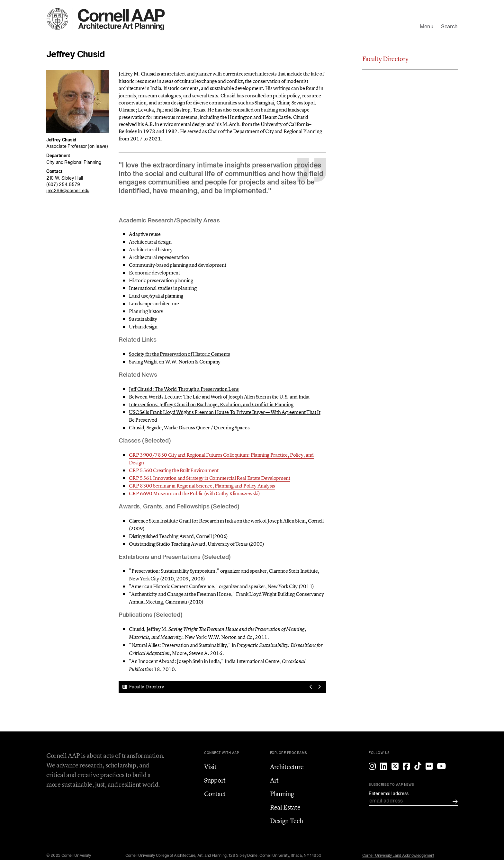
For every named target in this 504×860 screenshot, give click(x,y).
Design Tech (286, 821)
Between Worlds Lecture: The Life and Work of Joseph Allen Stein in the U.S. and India (219, 397)
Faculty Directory (143, 687)
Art (274, 780)
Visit (210, 767)
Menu (427, 27)
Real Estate (285, 807)
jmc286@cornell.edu (68, 191)
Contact (215, 794)
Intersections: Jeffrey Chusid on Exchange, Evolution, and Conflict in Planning (211, 404)
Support (215, 780)
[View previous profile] (311, 687)
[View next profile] (319, 687)
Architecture (287, 767)
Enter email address (389, 794)
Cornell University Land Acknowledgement (398, 856)
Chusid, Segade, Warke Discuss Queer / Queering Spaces (189, 427)
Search (449, 27)
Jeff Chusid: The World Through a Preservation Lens (184, 389)
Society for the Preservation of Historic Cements (180, 354)
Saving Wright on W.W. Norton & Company (175, 362)
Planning (282, 794)
